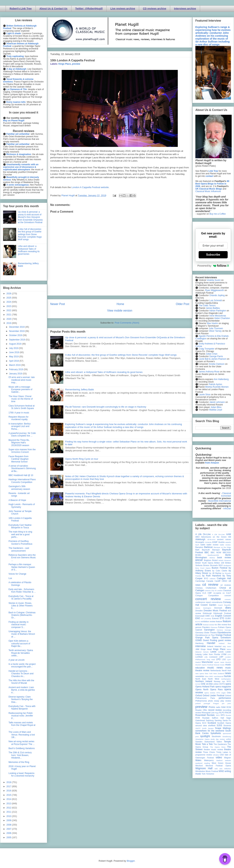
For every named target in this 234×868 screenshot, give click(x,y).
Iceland (222, 643)
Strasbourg (227, 736)
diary (228, 608)
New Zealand (219, 673)
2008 (9, 825)
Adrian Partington (218, 311)
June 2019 (14, 352)
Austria (221, 542)
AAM (229, 534)
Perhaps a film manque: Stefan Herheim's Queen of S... (22, 567)
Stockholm (216, 736)
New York (209, 673)
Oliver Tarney (215, 331)
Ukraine (216, 755)
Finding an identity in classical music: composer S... (19, 625)
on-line (209, 684)
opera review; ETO (212, 693)
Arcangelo (200, 542)
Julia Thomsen (216, 328)
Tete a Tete (207, 744)
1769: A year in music (19, 413)
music (222, 665)
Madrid (198, 662)
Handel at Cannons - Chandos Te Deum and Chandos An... (21, 674)
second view (201, 725)
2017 (9, 786)
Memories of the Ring (19, 762)
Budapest (227, 565)
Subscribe (213, 255)
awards (228, 542)
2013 (9, 804)
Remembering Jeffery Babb (79, 390)
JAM (197, 649)
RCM (229, 707)
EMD (208, 616)
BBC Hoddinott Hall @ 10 (21, 475)
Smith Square (208, 728)
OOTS (222, 684)
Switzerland (210, 742)
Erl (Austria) (206, 618)
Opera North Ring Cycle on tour (82, 459)
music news (215, 668)
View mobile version (120, 311)
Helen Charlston (222, 318)
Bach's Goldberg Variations (22, 748)
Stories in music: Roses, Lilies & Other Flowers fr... (20, 606)
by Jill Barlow (215, 573)
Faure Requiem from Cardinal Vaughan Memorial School (19, 459)
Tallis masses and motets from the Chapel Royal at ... (22, 725)
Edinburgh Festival (222, 613)
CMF (210, 593)
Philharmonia (201, 701)
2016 (9, 791)
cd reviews (226, 585)
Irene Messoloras (218, 316)
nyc (224, 681)
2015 (9, 795)
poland (198, 703)
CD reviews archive (155, 9)
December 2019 (17, 327)
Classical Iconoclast (226, 495)
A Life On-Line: (219, 534)
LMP (221, 657)
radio (218, 707)
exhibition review (208, 621)
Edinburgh (207, 613)
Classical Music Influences (208, 191)
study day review (218, 739)
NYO (229, 681)
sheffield (212, 725)
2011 (9, 812)
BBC (207, 552)
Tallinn (219, 742)
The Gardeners (220, 744)
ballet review (213, 545)
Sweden (199, 742)
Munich (228, 662)
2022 (9, 310)
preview (76, 64)
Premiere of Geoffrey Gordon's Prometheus (20, 542)
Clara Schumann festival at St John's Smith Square (21, 407)
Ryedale (206, 718)
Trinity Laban (222, 752)
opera (228, 684)
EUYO (198, 622)
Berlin (228, 555)
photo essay (214, 701)
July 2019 (14, 348)
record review (215, 710)
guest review (225, 640)
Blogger (131, 861)
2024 (9, 302)
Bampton (199, 547)
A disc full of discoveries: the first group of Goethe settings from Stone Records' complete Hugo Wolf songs (121, 355)
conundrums (217, 602)
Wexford (199, 766)
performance (225, 698)
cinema (208, 590)
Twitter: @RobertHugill (89, 9)
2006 (9, 833)
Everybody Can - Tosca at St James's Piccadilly (21, 597)
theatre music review (214, 749)
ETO (222, 618)
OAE (203, 684)
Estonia (215, 618)
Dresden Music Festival (215, 611)
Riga (217, 713)
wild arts (218, 769)
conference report (203, 602)
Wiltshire (228, 769)
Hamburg (199, 643)
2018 (9, 782)
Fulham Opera (225, 627)
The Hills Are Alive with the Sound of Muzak (21, 682)
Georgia (228, 630)
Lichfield (199, 657)
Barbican (208, 547)
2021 (9, 315)
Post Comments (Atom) (127, 323)
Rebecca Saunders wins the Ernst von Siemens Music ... (22, 558)
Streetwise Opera (202, 739)
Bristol (215, 560)
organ (224, 693)
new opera (200, 673)
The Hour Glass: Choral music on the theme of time (21, 399)
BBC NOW (216, 552)
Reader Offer (201, 710)
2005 (9, 837)
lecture (206, 652)
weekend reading (203, 763)
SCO (204, 723)
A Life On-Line (203, 534)
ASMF (215, 542)
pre (223, 703)
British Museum (225, 560)
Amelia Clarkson (216, 364)
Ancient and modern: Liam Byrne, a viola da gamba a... (22, 690)
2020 (9, 319)
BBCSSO (227, 552)
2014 (9, 799)
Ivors (229, 646)
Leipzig (198, 654)
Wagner (228, 758)
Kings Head (206, 649)
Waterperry (209, 760)
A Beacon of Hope (17, 500)
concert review (208, 599)
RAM (223, 707)
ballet (203, 545)
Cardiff (217, 581)
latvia (229, 649)
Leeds (213, 652)
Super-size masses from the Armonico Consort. (22, 451)
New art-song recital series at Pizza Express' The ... (22, 743)
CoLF (229, 593)
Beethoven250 (213, 555)
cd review (210, 585)
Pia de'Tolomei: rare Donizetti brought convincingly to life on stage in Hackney (106, 407)
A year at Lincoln (17, 660)
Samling (218, 720)
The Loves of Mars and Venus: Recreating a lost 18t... (22, 735)
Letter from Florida (211, 654)
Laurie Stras (204, 395)
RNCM (228, 713)
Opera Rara (216, 690)
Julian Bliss (216, 407)
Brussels (214, 565)
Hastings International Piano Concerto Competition (22, 481)
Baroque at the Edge (222, 547)
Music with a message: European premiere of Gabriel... (20, 390)
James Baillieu (213, 308)
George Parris (216, 356)
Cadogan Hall (224, 578)
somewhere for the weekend (210, 731)
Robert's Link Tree (21, 9)
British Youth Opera (204, 563)
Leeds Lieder (225, 652)
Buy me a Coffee (218, 214)
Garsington (209, 630)
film (216, 625)
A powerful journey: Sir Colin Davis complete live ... (22, 434)
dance (198, 608)
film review (222, 625)
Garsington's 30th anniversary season (19, 488)
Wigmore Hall (204, 768)
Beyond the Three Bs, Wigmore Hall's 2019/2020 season (19, 443)
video (219, 757)
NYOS (198, 684)
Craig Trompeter (207, 349)
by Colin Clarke (220, 571)
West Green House (221, 763)
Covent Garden (208, 605)
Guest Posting (210, 640)
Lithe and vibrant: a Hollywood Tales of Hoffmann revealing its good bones (104, 372)
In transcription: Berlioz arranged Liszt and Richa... (20, 426)
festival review (209, 625)
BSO (221, 565)
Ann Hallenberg (221, 379)
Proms (212, 707)
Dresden (199, 611)
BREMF (199, 560)
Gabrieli (199, 630)
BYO (206, 578)
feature (219, 621)
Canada (210, 581)
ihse (229, 643)
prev (229, 703)
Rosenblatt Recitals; (205, 715)
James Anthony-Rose (209, 372)
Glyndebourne (224, 633)
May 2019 (14, 357)
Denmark (218, 608)
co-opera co (219, 593)
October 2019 (16, 335)
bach (197, 545)
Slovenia (227, 725)
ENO (198, 618)
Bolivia (212, 558)
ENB (213, 616)
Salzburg (210, 720)
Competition (214, 595)
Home (120, 304)
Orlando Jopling (217, 295)
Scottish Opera (224, 723)
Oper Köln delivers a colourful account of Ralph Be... (19, 644)
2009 (9, 820)
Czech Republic (224, 605)
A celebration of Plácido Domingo (20, 584)
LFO (229, 654)
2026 (9, 294)
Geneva (220, 630)
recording (227, 710)
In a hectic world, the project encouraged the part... (22, 665)
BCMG (198, 555)
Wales (198, 760)
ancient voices (224, 539)
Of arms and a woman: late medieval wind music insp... (22, 380)
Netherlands (215, 670)
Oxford (199, 696)
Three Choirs (209, 752)
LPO (218, 659)
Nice (207, 676)
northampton (226, 679)
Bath (197, 550)
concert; (228, 599)
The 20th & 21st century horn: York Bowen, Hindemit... (20, 755)
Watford (219, 760)
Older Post (182, 304)
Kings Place (65, 64)
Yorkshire (210, 774)
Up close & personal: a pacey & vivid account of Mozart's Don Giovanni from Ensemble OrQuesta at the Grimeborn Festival (30, 217)
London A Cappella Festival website (90, 187)
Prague (216, 703)
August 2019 (16, 344)
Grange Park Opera (207, 638)
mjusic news (219, 662)
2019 (9, 323)
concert (228, 595)
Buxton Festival (219, 568)
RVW (198, 718)
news (228, 673)
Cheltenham (211, 588)
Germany (199, 633)
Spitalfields (216, 733)
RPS (223, 715)
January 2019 (16, 374)
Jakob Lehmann (217, 402)
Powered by (213, 266)
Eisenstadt (200, 616)
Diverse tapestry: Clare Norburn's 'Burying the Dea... (21, 699)
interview (201, 646)
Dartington (207, 608)
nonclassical (219, 676)
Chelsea (199, 588)
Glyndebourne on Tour (205, 635)
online (216, 684)
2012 (9, 808)
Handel (211, 643)
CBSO (224, 581)
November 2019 (17, 331)
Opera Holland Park (205, 687)
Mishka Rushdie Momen (217, 387)
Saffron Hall (218, 718)
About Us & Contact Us (54, 9)
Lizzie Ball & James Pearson (212, 359)
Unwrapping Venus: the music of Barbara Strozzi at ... (22, 634)
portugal (207, 703)
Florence (214, 627)
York (204, 774)
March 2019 (15, 365)
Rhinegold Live (208, 713)
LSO (224, 659)
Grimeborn (226, 638)
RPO (218, 715)
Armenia (208, 542)
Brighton (208, 560)
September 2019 (17, 340)
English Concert (223, 616)
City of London (217, 590)
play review (226, 701)
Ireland (210, 646)
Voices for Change (17, 574)
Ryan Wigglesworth (214, 290)
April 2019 (14, 361)
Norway (217, 681)
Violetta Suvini (214, 280)
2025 (9, 298)
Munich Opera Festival (204, 665)
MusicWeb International (220, 501)
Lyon (229, 659)
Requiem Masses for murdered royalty (19, 418)
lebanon (198, 652)
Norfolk (227, 676)
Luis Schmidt (216, 300)
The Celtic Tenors (207, 306)
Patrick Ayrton (215, 384)
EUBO (228, 618)
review (198, 713)
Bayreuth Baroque (211, 550)
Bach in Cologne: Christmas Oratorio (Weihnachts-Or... (22, 615)
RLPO (222, 713)
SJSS (219, 725)
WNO (221, 771)
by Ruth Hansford (212, 576)
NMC (211, 676)
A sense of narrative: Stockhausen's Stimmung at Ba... (22, 468)
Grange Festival (223, 635)
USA (222, 755)
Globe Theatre (210, 633)
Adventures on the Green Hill (216, 537)
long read (211, 659)
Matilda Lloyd (216, 410)
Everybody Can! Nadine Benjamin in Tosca (20, 526)
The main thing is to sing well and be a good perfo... (20, 534)
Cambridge (200, 581)
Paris (213, 698)
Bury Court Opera (203, 568)
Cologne (199, 595)
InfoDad (227, 509)
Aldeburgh (200, 539)
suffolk (228, 739)
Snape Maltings (223, 728)
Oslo (229, 693)
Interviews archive (185, 9)
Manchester (207, 662)
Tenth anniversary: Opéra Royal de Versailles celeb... (21, 653)
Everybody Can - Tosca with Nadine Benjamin (22, 708)
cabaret (213, 579)
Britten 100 (219, 563)
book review (224, 558)
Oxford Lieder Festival (213, 696)
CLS (204, 593)
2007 (9, 829)
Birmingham (201, 558)
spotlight (205, 736)
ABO (197, 537)
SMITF (198, 728)
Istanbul (218, 646)
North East (201, 679)
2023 (9, 306)
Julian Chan (212, 354)
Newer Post (58, 304)
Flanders (206, 627)
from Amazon (212, 463)
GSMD (199, 640)
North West (214, 679)
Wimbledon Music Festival (207, 771)
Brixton (206, 565)
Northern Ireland (204, 681)
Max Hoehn (213, 323)
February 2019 (16, 369)
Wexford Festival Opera (218, 766)
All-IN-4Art (211, 539)
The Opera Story (218, 747)
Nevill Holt (226, 670)
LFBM (224, 654)
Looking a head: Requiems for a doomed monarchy (21, 775)
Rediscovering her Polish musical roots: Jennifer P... (21, 716)
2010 (9, 816)
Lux (10, 578)
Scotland (212, 723)
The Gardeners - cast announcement (19, 549)
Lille (206, 657)
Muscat (216, 665)
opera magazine (223, 687)
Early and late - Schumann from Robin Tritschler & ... (22, 591)
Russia (228, 715)
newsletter (200, 676)
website (228, 760)
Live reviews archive (123, 9)
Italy (224, 646)
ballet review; (225, 545)
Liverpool (213, 657)
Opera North (202, 690)
